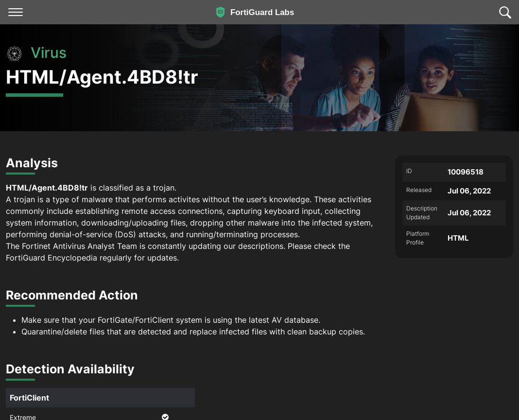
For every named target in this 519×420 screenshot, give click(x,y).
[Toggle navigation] (16, 12)
